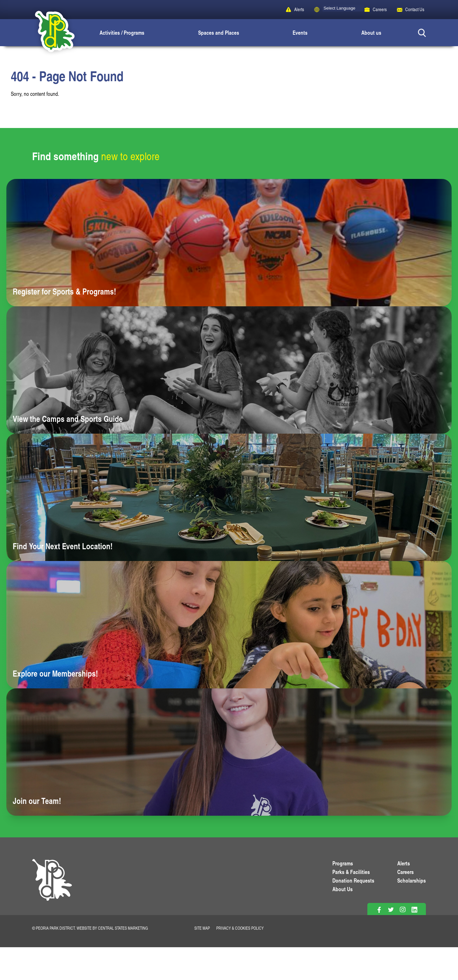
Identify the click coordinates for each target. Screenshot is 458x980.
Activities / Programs (122, 32)
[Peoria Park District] (49, 33)
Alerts (299, 9)
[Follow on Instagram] (402, 909)
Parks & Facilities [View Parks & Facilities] (351, 872)
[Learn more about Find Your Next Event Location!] (229, 497)
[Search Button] (422, 33)
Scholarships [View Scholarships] (412, 880)
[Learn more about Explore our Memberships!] (229, 625)
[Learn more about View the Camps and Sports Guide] (229, 370)
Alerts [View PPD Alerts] (404, 863)
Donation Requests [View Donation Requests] (353, 880)
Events (300, 32)
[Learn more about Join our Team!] (229, 752)
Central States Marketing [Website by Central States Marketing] (123, 928)
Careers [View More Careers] (406, 872)
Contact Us (415, 9)
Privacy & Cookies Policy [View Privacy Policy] (240, 928)
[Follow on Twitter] (391, 909)
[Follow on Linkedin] (414, 909)
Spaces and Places (219, 32)
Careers (380, 9)
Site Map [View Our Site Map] (202, 928)
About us (371, 32)
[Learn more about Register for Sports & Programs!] (229, 243)
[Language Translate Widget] (343, 8)
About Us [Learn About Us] (343, 889)
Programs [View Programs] (343, 863)
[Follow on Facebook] (379, 909)
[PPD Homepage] (52, 887)
